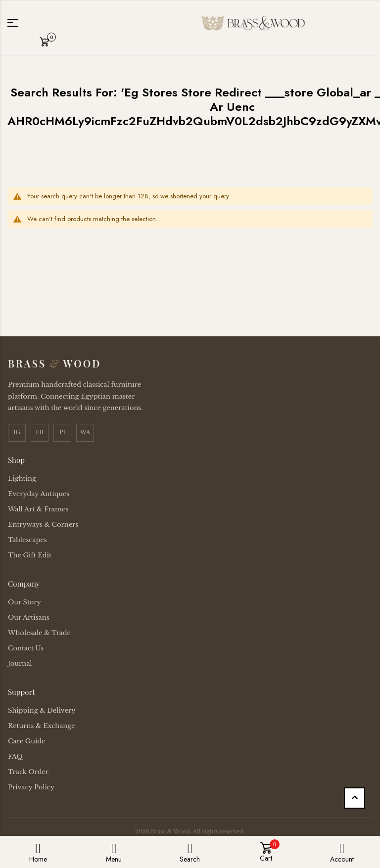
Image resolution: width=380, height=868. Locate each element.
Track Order (28, 772)
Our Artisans (29, 617)
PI (62, 432)
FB (40, 432)
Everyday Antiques (39, 494)
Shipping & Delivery (42, 710)
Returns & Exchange (41, 726)
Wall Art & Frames (38, 509)
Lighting (22, 479)
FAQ (15, 756)
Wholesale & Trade (39, 633)
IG (17, 432)
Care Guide (27, 741)
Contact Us (26, 648)
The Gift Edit (30, 555)
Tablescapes (27, 540)
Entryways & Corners (43, 525)
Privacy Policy (31, 787)
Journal (20, 663)
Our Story (24, 602)
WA (85, 432)
